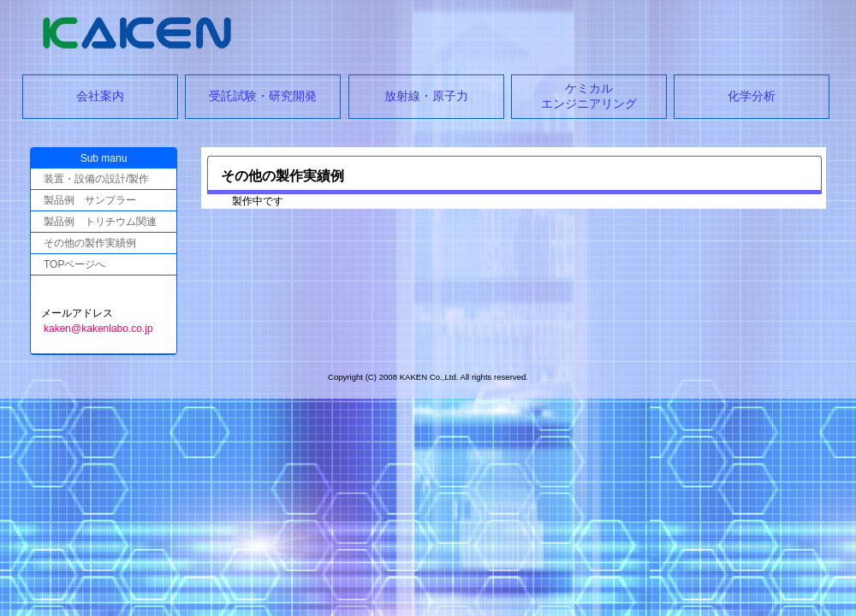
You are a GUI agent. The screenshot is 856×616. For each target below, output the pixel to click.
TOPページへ (74, 264)
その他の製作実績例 (90, 243)
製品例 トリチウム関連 (100, 222)
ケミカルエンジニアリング (589, 96)
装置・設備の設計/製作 (96, 179)
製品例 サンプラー (90, 200)
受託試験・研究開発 (263, 96)
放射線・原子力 (426, 96)
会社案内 (100, 96)
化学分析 (752, 96)
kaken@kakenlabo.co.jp (98, 329)
